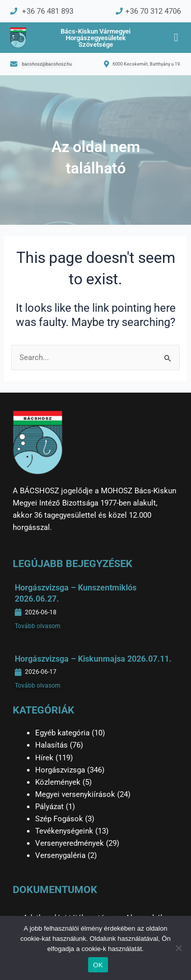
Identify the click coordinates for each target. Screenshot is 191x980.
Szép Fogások (59, 819)
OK (98, 965)
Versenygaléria (60, 855)
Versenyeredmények (70, 843)
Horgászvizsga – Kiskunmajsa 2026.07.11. (93, 659)
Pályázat (49, 807)
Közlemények (58, 782)
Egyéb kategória (62, 733)
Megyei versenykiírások (75, 794)
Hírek (44, 758)
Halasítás (51, 745)
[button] (176, 38)
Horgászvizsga (60, 770)
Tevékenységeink (64, 831)
